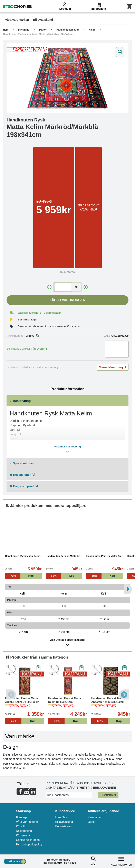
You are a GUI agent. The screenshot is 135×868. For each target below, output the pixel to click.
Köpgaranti (23, 835)
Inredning (24, 30)
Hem (6, 30)
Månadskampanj (113, 367)
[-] (49, 287)
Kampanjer (95, 817)
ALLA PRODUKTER (121, 861)
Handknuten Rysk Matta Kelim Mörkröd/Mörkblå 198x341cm (38, 34)
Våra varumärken (27, 822)
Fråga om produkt (24, 486)
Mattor (43, 30)
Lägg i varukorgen (68, 300)
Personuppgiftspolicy (29, 844)
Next (124, 694)
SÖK (93, 861)
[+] (86, 287)
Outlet (92, 822)
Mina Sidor (62, 817)
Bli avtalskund (64, 822)
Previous (11, 694)
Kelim (92, 30)
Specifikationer (22, 463)
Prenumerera (108, 795)
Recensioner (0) (22, 475)
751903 (32, 336)
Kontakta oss (64, 826)
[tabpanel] (67, 78)
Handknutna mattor (68, 30)
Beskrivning (20, 401)
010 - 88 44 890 (67, 863)
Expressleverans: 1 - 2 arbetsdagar (39, 313)
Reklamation (24, 831)
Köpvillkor (22, 826)
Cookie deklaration (28, 840)
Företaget (22, 817)
